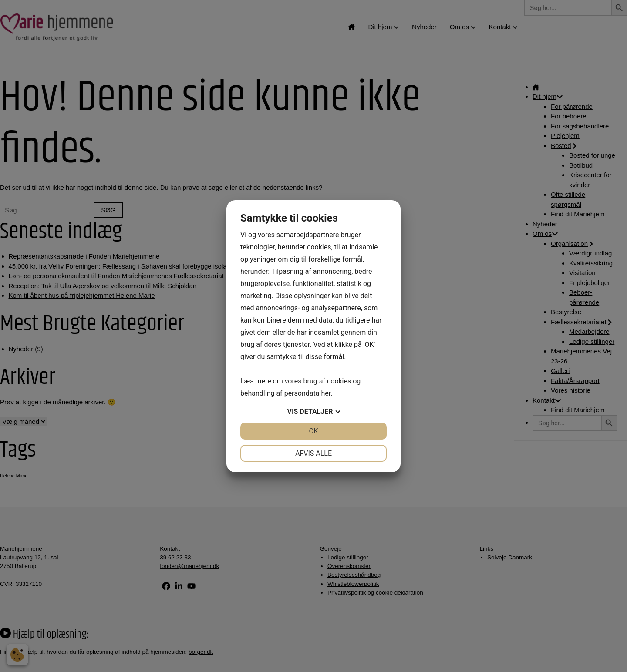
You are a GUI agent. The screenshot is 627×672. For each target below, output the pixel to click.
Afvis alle (313, 453)
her (326, 393)
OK (313, 431)
